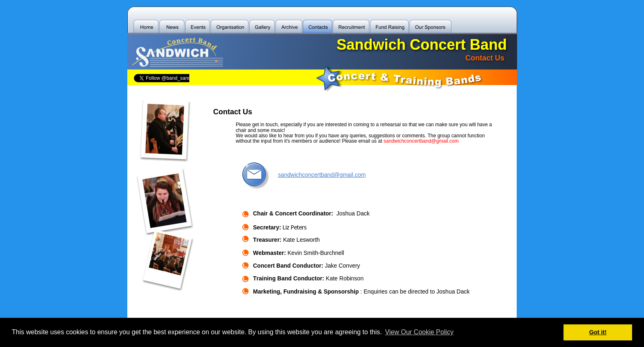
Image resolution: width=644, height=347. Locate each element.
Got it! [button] (598, 332)
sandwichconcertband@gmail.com (322, 175)
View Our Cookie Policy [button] (419, 332)
